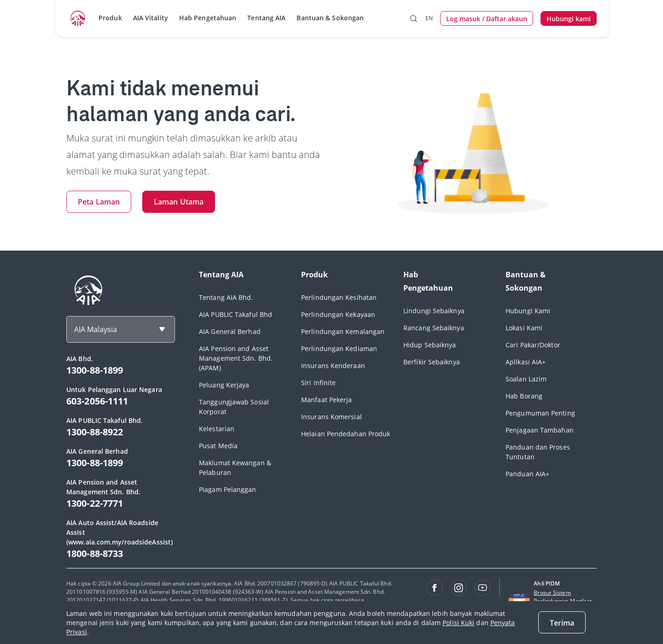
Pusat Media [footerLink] (218, 446)
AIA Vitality (151, 18)
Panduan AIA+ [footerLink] (527, 474)
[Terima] (562, 622)
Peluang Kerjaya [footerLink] (224, 385)
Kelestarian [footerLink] (217, 429)
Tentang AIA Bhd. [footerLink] (226, 297)
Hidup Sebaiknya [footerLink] (430, 345)
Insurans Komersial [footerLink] (331, 417)
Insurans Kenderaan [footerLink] (333, 366)
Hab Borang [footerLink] (524, 396)
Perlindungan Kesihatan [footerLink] (339, 297)
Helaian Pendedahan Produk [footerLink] (346, 434)
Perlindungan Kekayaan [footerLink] (338, 314)
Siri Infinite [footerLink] (318, 383)
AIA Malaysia (96, 329)
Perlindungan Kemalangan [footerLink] (343, 331)
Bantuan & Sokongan (330, 18)
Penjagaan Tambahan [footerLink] (540, 430)
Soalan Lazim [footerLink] (526, 379)
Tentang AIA (266, 18)
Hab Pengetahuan (208, 18)
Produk (110, 18)
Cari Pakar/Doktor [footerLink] (533, 345)
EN (429, 18)
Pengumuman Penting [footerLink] (540, 413)
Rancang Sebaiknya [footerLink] (434, 328)
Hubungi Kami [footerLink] (528, 311)
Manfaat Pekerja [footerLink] (327, 400)
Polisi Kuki (458, 623)
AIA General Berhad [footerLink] (230, 331)
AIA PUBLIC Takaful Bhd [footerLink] (236, 314)
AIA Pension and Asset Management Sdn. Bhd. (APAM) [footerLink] (236, 358)
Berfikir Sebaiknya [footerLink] (432, 362)
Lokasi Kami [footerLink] (524, 328)
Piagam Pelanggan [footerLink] (228, 489)
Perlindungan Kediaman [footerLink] (339, 348)
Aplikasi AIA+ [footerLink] (526, 362)
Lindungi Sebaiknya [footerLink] (434, 311)
